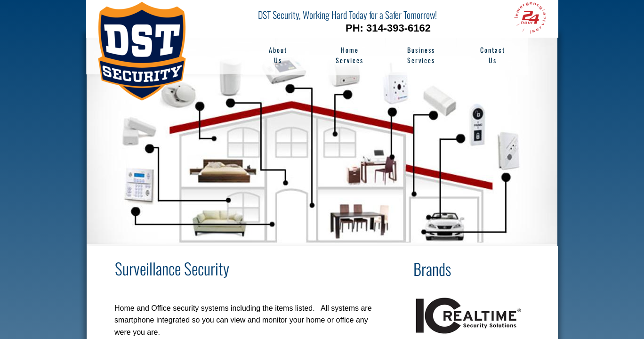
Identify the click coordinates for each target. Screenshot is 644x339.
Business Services (421, 55)
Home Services (350, 55)
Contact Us (493, 55)
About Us (278, 55)
